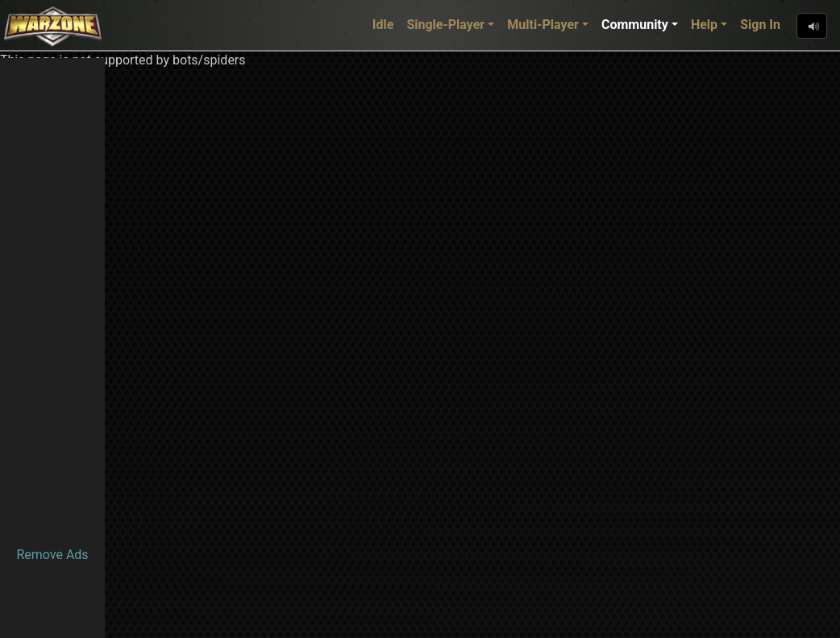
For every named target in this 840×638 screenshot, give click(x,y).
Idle (383, 25)
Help (704, 25)
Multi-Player (543, 25)
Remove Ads (52, 555)
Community (635, 25)
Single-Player (445, 25)
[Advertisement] (52, 300)
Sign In (760, 25)
